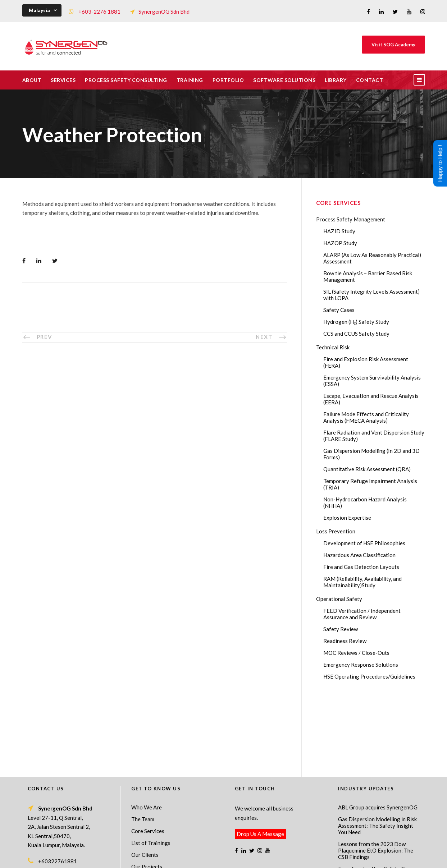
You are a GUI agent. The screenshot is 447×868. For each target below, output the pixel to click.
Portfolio (228, 80)
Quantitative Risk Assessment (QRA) (367, 469)
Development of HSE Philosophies (364, 543)
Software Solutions (284, 80)
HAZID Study (339, 231)
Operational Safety (339, 599)
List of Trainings (151, 765)
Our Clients (145, 777)
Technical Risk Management (281, 858)
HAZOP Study (340, 243)
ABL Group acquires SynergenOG (378, 730)
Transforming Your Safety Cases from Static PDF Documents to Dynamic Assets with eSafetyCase (379, 798)
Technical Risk (333, 347)
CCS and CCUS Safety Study (356, 334)
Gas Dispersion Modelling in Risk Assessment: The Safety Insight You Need (377, 748)
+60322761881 (58, 784)
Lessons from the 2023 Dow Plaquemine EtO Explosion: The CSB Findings (376, 773)
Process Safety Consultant (224, 858)
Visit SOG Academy (393, 45)
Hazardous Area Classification (359, 555)
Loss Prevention (336, 531)
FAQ (137, 801)
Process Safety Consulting (126, 80)
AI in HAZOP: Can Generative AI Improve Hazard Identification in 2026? (377, 822)
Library (336, 80)
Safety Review (341, 629)
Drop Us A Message (260, 756)
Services (63, 80)
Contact (370, 80)
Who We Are (147, 730)
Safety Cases (339, 310)
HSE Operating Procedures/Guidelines (369, 676)
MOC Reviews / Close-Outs (356, 653)
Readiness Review (345, 641)
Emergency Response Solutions (361, 665)
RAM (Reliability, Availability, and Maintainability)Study (362, 582)
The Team (143, 741)
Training (190, 80)
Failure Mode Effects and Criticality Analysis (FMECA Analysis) (366, 417)
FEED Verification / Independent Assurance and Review (362, 614)
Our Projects (147, 789)
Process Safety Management (351, 219)
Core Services (148, 753)
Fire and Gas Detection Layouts (361, 567)
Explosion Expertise (347, 518)
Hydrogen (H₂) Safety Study (356, 322)
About (32, 80)
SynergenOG (220, 850)
